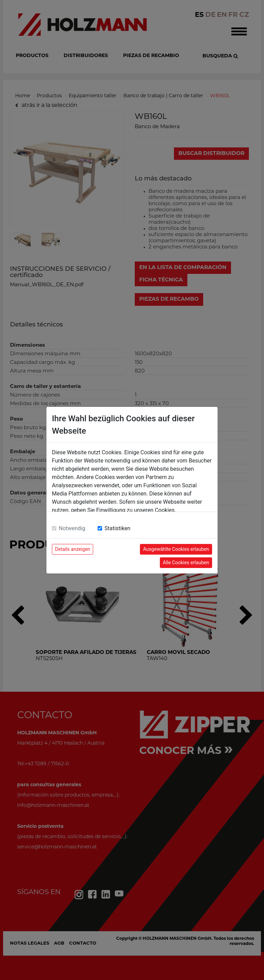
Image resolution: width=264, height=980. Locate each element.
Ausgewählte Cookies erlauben (176, 549)
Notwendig (72, 528)
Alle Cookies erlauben (186, 563)
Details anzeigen (73, 549)
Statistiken (117, 528)
